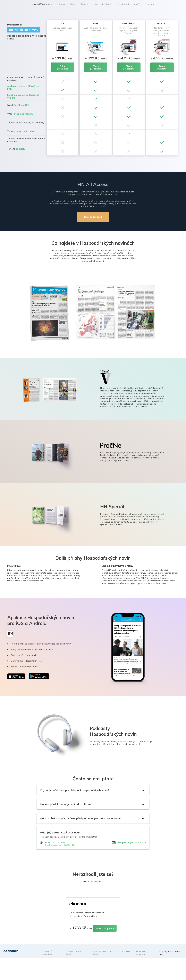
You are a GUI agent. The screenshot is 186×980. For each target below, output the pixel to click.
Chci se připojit (93, 217)
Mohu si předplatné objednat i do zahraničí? (67, 804)
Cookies (126, 951)
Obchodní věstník (103, 4)
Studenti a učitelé (67, 4)
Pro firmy (150, 4)
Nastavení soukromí (141, 953)
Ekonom (85, 4)
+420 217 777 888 (55, 842)
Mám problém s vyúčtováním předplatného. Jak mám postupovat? (81, 818)
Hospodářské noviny (42, 4)
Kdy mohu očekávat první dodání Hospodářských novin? (75, 790)
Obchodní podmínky (47, 953)
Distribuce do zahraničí (128, 4)
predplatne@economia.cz (131, 842)
